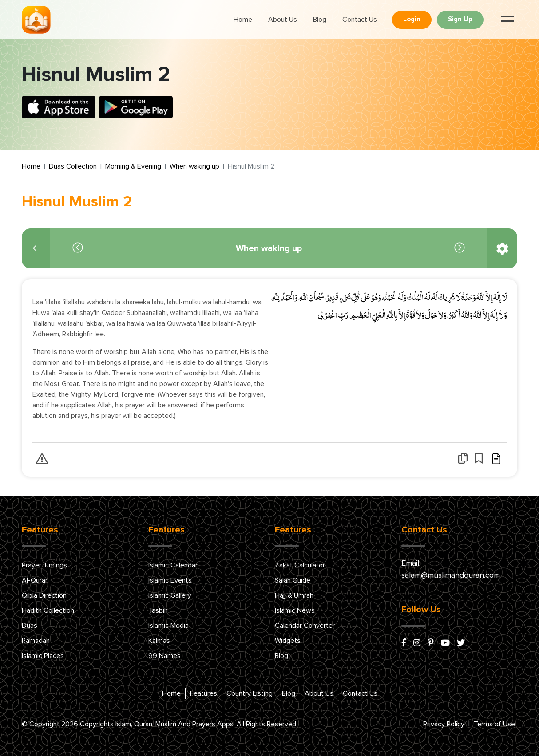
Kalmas (159, 641)
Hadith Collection (48, 610)
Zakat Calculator (300, 565)
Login (412, 19)
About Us (283, 20)
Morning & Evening (133, 166)
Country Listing (250, 693)
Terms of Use (494, 724)
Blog (320, 20)
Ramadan (36, 641)
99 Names (164, 656)
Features (204, 693)
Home (243, 20)
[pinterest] (431, 643)
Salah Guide (293, 580)
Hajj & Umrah (294, 595)
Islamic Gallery (170, 595)
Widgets (288, 641)
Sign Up (460, 19)
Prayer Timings (44, 565)
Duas (30, 626)
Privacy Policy (444, 724)
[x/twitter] (461, 643)
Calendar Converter (305, 626)
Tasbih (158, 610)
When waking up (194, 166)
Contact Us (360, 20)
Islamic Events (170, 580)
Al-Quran (35, 580)
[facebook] (404, 643)
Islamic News (295, 610)
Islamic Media (168, 626)
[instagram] (417, 643)
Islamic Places (43, 656)
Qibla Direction (44, 595)
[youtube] (445, 643)
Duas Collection (73, 166)
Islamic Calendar (173, 565)
